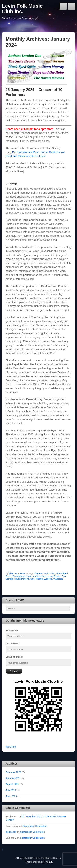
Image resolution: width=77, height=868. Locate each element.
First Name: (12, 630)
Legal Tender (54, 576)
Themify (49, 862)
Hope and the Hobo (36, 576)
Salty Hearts (37, 579)
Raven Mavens (21, 579)
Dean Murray (19, 576)
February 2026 (13, 772)
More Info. (11, 747)
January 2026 (13, 778)
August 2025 (12, 784)
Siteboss (13, 573)
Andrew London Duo (45, 573)
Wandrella (58, 579)
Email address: (14, 657)
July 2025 (11, 790)
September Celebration (35, 826)
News (22, 573)
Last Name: (12, 643)
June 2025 (11, 796)
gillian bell (11, 832)
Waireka (48, 579)
